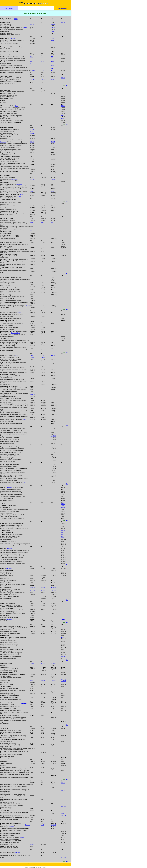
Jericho (24, 420)
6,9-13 (32, 142)
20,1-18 (63, 783)
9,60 (53, 191)
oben (67, 86)
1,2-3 (42, 61)
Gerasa (19, 196)
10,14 (32, 222)
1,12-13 (43, 80)
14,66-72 (43, 680)
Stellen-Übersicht (9, 8)
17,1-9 (32, 356)
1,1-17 (32, 24)
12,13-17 (43, 588)
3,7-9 (52, 66)
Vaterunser (3, 142)
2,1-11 (63, 106)
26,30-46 (33, 663)
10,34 (32, 231)
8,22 (32, 191)
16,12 (42, 825)
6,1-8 (32, 140)
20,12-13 (64, 806)
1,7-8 (42, 71)
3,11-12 (33, 71)
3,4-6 (52, 61)
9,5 (52, 222)
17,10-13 (33, 357)
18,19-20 (33, 394)
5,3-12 (32, 129)
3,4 (31, 64)
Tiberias (19, 313)
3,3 (52, 57)
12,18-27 (43, 590)
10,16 (63, 537)
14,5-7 (63, 637)
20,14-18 (64, 816)
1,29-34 (63, 78)
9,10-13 (43, 357)
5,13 (32, 131)
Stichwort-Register (62, 8)
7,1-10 (53, 179)
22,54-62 (53, 680)
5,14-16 (33, 133)
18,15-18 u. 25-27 (64, 680)
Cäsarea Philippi (15, 333)
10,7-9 (63, 531)
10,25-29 (53, 436)
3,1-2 (32, 57)
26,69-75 (33, 680)
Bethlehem (12, 38)
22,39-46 (53, 663)
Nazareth (24, 28)
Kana (16, 106)
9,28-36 (53, 356)
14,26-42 (43, 663)
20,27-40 (53, 590)
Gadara (21, 195)
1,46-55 (53, 31)
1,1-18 (63, 22)
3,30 (62, 115)
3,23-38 (53, 24)
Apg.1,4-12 (18, 852)
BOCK (16, 19)
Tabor (16, 356)
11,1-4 (53, 142)
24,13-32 (53, 825)
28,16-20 (33, 844)
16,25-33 (64, 656)
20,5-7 (63, 813)
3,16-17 (53, 71)
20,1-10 (63, 791)
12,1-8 (63, 619)
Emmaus (27, 825)
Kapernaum (15, 179)
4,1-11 (32, 80)
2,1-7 (52, 38)
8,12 (62, 506)
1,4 (42, 57)
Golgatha (24, 703)
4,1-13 (53, 80)
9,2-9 (42, 356)
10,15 (63, 534)
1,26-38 (53, 28)
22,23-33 (33, 590)
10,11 (63, 532)
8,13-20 (63, 508)
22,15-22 (33, 588)
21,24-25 (64, 857)
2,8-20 (53, 40)
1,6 (42, 64)
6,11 (42, 222)
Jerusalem (9, 487)
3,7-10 (32, 66)
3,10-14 (53, 68)
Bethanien (9, 549)
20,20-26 (53, 588)
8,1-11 (63, 504)
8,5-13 (32, 179)
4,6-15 (63, 119)
